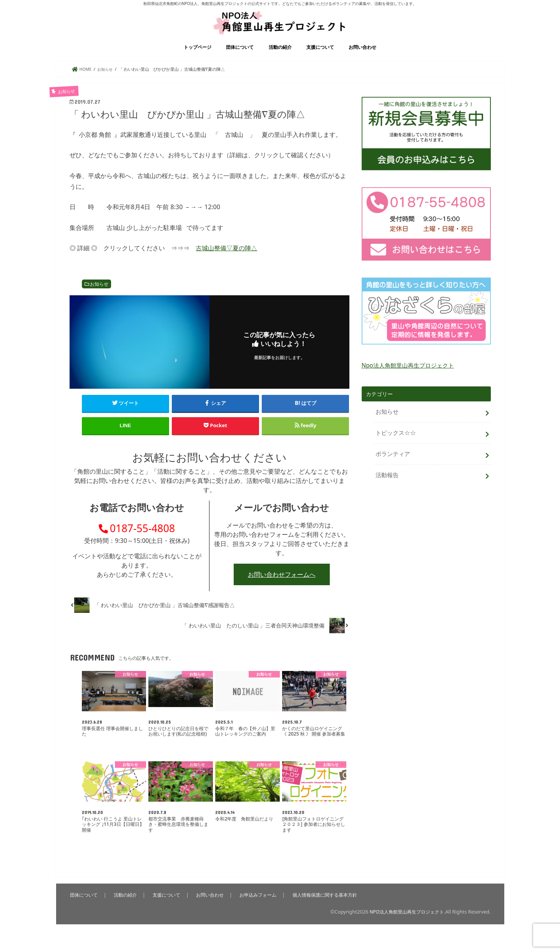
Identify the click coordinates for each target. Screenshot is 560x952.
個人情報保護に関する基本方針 (331, 910)
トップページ (198, 57)
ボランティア (392, 460)
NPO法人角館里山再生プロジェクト (404, 927)
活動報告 (386, 480)
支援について (320, 57)
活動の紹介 (280, 57)
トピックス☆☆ (394, 440)
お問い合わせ (362, 57)
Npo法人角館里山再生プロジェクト (405, 375)
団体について (240, 57)
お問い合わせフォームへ (282, 590)
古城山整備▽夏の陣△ (226, 258)
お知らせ (99, 294)
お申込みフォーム (261, 910)
